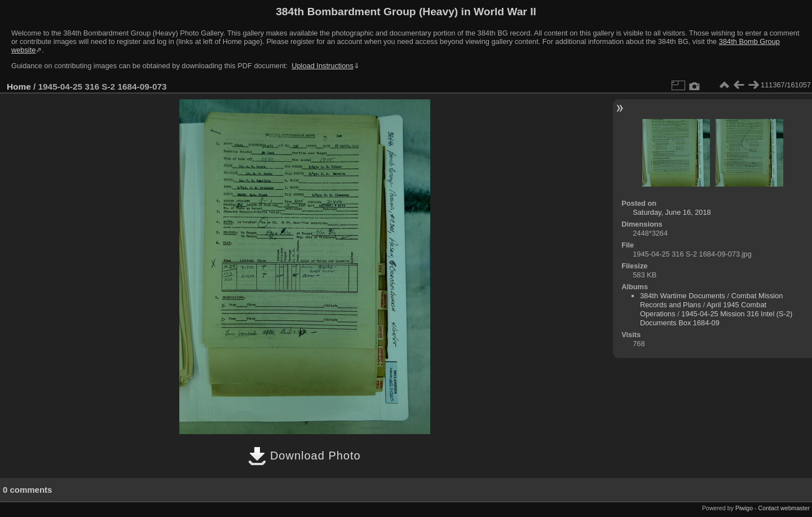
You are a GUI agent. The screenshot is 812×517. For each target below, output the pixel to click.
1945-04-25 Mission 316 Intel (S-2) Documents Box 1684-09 (716, 318)
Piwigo (744, 508)
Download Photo (304, 456)
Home (19, 87)
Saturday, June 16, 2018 (672, 212)
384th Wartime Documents (683, 296)
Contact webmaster (784, 508)
